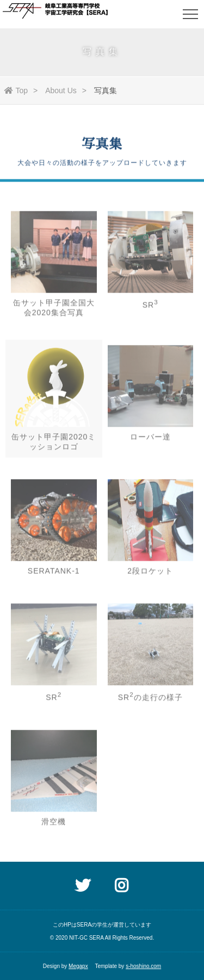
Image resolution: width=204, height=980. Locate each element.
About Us (61, 90)
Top (16, 90)
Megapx (78, 966)
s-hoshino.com (143, 966)
